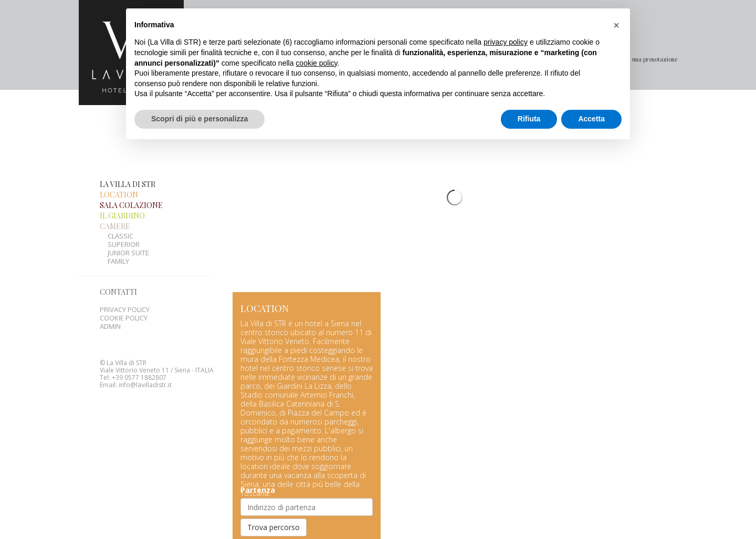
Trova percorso (274, 506)
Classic (120, 215)
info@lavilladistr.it (145, 364)
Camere (115, 205)
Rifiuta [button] (529, 119)
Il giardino (122, 195)
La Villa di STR (128, 163)
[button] (616, 25)
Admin (110, 305)
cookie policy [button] (316, 63)
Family (118, 240)
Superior (124, 223)
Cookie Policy (124, 297)
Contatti (118, 271)
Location (119, 174)
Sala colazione (131, 184)
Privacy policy (125, 288)
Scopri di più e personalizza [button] (199, 119)
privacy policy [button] (506, 42)
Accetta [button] (591, 119)
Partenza (258, 469)
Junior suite (128, 232)
